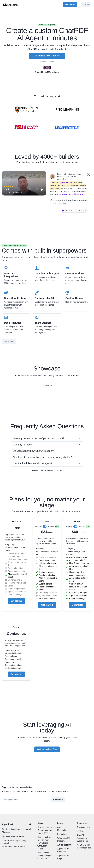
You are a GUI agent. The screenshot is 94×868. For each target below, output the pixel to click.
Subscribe (58, 800)
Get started (70, 4)
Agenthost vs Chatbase (63, 850)
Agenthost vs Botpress (63, 857)
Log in (86, 4)
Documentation (84, 827)
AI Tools (81, 831)
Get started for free (47, 749)
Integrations (62, 834)
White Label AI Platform (64, 839)
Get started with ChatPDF (47, 56)
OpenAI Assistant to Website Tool (83, 838)
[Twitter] (30, 824)
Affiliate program (64, 845)
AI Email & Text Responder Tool (84, 846)
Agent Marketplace (63, 829)
